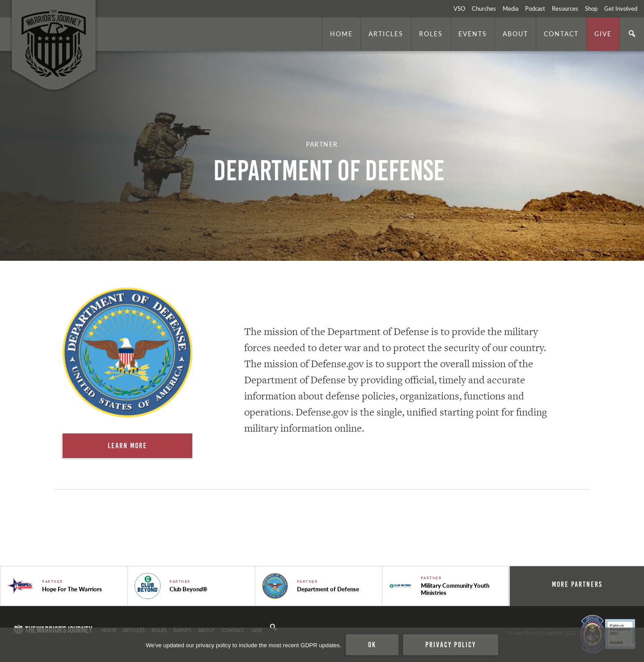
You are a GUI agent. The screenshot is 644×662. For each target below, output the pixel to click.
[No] (633, 645)
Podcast (535, 8)
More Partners (577, 584)
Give (603, 34)
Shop (591, 8)
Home (341, 34)
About (515, 34)
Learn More (127, 446)
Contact (561, 34)
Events (473, 34)
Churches (484, 8)
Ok (372, 645)
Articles (386, 34)
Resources (565, 8)
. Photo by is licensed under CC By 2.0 (593, 249)
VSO (459, 8)
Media (511, 8)
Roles (431, 34)
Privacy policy (451, 645)
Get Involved (621, 8)
